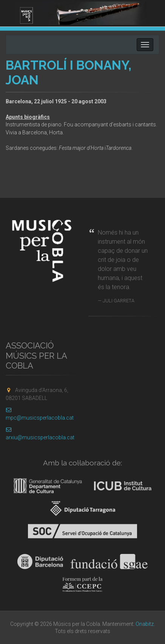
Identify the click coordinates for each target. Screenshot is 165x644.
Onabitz (145, 624)
